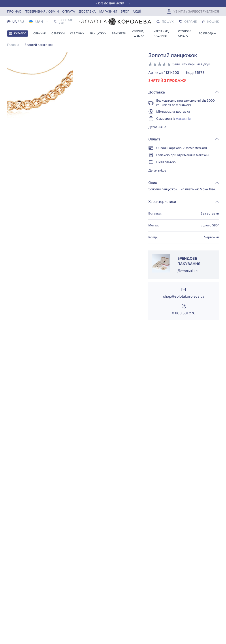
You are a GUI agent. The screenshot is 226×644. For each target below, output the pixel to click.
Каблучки (77, 33)
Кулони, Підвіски (138, 33)
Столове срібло (185, 33)
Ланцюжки (98, 33)
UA (15, 21)
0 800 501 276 (66, 22)
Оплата (69, 11)
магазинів (183, 119)
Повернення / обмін (42, 11)
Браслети (119, 33)
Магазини (108, 11)
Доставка (87, 11)
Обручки (40, 33)
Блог (125, 11)
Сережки (58, 33)
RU (22, 21)
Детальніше (157, 127)
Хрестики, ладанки (161, 33)
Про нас (14, 11)
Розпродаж (207, 33)
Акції (137, 11)
